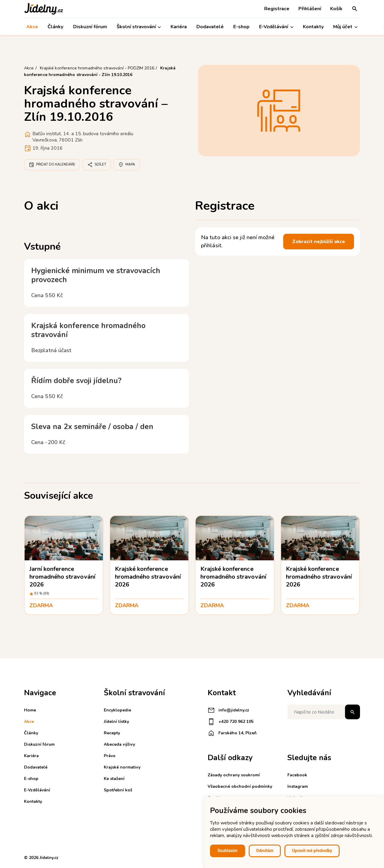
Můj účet (345, 27)
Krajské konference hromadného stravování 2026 (148, 577)
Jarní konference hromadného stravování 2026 (62, 577)
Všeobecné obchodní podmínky (240, 786)
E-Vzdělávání (276, 27)
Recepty (112, 733)
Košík (336, 9)
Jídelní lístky (116, 722)
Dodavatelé (210, 27)
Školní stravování (139, 27)
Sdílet (97, 165)
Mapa (127, 165)
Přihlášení (310, 9)
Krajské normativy (122, 767)
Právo (110, 756)
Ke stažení (114, 779)
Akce (32, 27)
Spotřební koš (118, 790)
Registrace (277, 9)
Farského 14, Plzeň (232, 733)
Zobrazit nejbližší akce (319, 242)
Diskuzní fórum (90, 27)
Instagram (298, 786)
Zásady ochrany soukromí (234, 775)
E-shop (241, 27)
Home (30, 710)
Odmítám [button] (265, 851)
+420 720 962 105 (231, 722)
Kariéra (178, 27)
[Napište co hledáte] (324, 712)
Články (55, 27)
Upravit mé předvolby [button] (312, 851)
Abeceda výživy (119, 744)
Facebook (297, 775)
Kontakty (313, 27)
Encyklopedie (117, 710)
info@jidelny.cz (228, 710)
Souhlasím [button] (228, 851)
